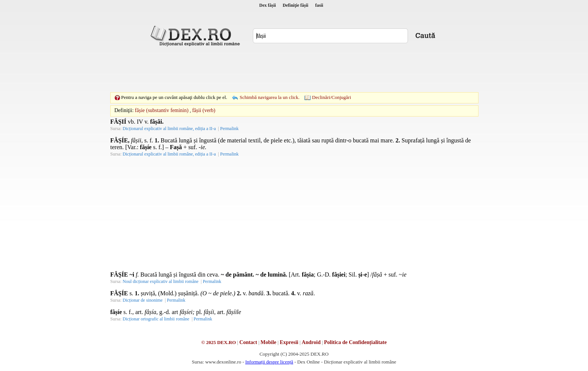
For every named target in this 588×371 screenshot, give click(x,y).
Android (311, 342)
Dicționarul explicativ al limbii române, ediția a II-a (169, 129)
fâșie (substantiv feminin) (162, 110)
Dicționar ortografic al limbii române (156, 319)
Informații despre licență (269, 362)
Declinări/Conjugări (331, 97)
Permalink (229, 129)
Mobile (268, 342)
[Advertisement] (294, 69)
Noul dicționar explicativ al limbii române (160, 281)
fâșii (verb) (204, 110)
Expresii (289, 342)
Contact (248, 342)
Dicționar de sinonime (143, 300)
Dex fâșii (267, 5)
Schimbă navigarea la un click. (270, 97)
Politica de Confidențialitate (355, 342)
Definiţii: (124, 110)
